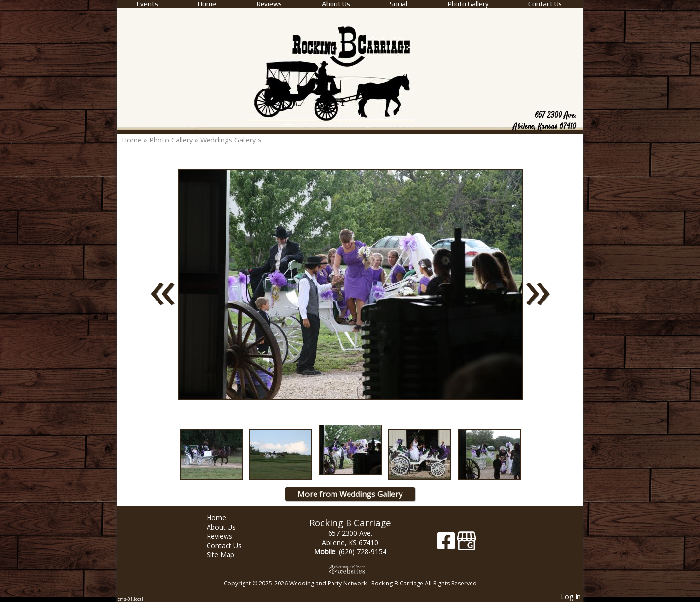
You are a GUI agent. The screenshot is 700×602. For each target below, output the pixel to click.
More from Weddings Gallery (350, 494)
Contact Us (545, 4)
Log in (571, 596)
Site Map (228, 555)
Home (207, 4)
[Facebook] (447, 544)
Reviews (269, 4)
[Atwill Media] (350, 569)
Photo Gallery (468, 4)
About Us (336, 4)
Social (399, 4)
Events (147, 4)
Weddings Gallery (228, 140)
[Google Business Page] (467, 544)
